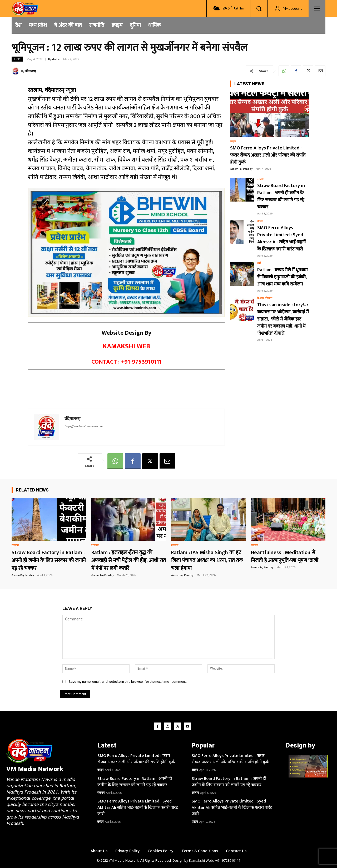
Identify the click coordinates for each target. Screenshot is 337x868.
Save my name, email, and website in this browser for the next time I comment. (128, 682)
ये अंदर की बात (265, 298)
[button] (259, 8)
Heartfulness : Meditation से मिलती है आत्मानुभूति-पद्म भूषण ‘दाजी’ (285, 556)
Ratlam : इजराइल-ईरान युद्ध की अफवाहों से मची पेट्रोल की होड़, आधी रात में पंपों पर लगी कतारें (129, 560)
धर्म (259, 264)
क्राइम (233, 142)
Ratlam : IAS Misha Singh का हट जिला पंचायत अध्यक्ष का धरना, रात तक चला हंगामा (207, 560)
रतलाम (17, 59)
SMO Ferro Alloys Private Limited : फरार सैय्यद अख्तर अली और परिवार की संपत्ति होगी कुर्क (268, 155)
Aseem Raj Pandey (241, 169)
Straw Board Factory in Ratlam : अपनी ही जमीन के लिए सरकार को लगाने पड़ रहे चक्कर (281, 196)
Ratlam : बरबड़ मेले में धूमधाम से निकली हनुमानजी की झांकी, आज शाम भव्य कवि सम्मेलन (282, 277)
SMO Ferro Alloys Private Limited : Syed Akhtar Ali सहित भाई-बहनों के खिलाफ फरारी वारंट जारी (281, 239)
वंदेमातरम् (31, 71)
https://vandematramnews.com (83, 427)
